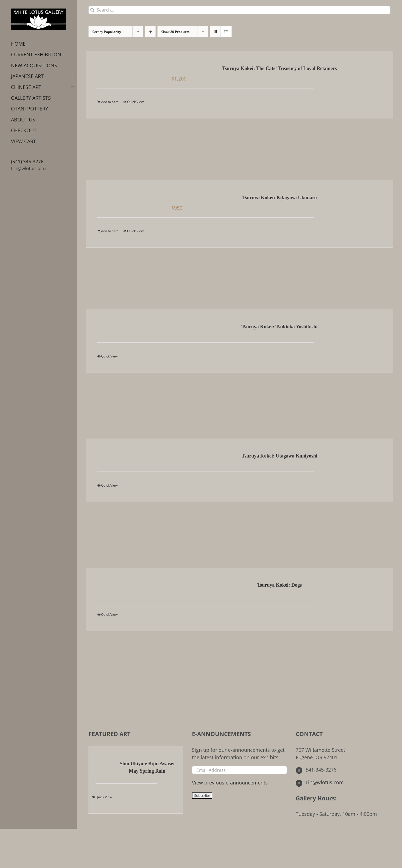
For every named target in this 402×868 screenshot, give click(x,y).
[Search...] (239, 10)
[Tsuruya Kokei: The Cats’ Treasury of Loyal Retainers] (125, 69)
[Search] (92, 10)
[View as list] (226, 32)
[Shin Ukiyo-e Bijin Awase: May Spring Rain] (104, 764)
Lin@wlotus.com (28, 168)
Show (175, 32)
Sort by (107, 32)
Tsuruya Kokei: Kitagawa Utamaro (280, 198)
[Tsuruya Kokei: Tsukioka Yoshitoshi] (125, 327)
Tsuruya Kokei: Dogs (280, 585)
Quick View (135, 102)
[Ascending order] (150, 32)
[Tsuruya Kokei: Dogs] (125, 586)
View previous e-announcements (230, 783)
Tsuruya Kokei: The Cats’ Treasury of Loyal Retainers (280, 68)
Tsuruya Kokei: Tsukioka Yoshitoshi (279, 327)
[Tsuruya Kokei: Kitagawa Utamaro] (125, 198)
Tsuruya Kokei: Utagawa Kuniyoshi (280, 456)
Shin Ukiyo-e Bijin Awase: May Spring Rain (147, 767)
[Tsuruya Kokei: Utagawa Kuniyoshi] (125, 456)
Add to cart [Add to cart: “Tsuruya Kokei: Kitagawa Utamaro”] (109, 231)
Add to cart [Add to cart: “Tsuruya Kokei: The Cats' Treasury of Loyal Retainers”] (109, 102)
